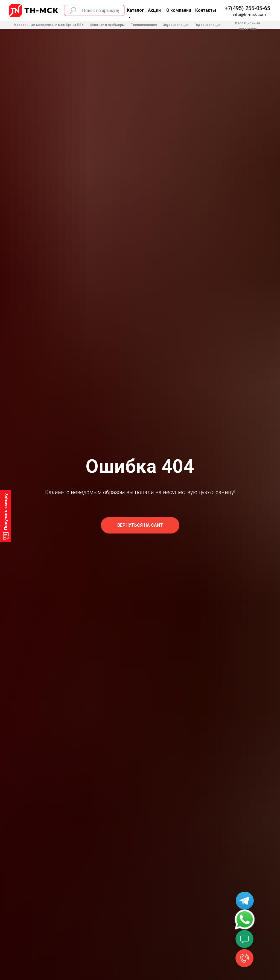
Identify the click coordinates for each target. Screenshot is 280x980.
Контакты (206, 10)
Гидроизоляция (207, 25)
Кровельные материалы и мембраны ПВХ (49, 25)
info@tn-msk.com (249, 15)
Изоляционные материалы (248, 26)
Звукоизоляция (176, 25)
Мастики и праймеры (107, 25)
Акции (154, 10)
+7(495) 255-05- (244, 8)
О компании (179, 10)
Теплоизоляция (144, 25)
